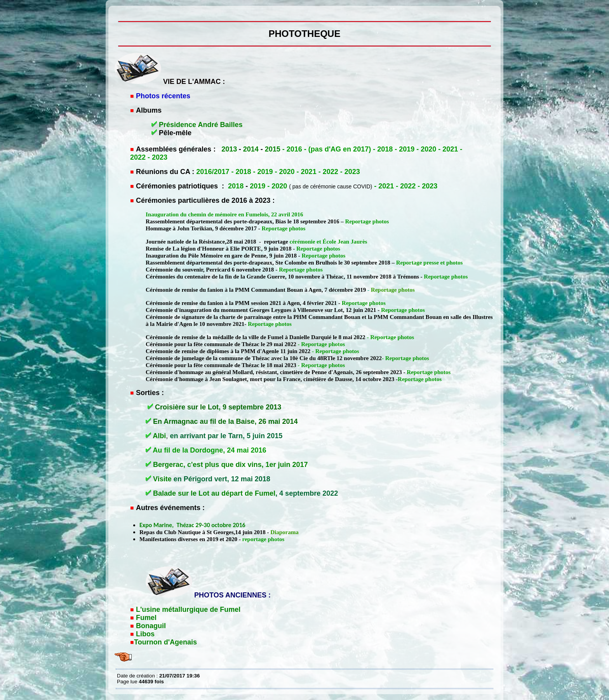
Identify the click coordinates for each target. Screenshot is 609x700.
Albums (149, 110)
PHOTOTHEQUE (119, 12)
